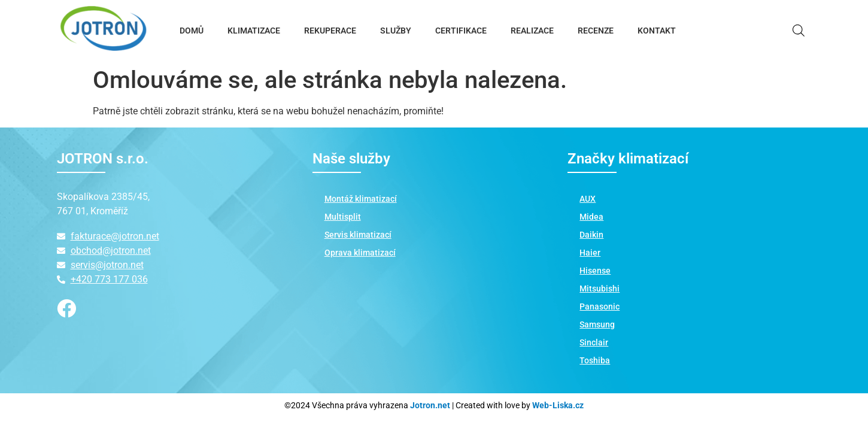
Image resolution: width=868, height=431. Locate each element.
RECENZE (596, 31)
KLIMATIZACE (254, 31)
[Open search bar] (799, 31)
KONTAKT (657, 31)
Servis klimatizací (358, 235)
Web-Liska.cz (558, 405)
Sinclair (594, 342)
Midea (591, 217)
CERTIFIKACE (461, 31)
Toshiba (595, 360)
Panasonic (600, 306)
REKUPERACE (330, 31)
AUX (588, 199)
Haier (590, 253)
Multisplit (343, 217)
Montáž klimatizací (361, 199)
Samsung (597, 324)
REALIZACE (532, 31)
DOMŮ (192, 31)
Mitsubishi (600, 289)
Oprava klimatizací (360, 253)
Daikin (591, 235)
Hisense (595, 271)
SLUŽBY (396, 31)
